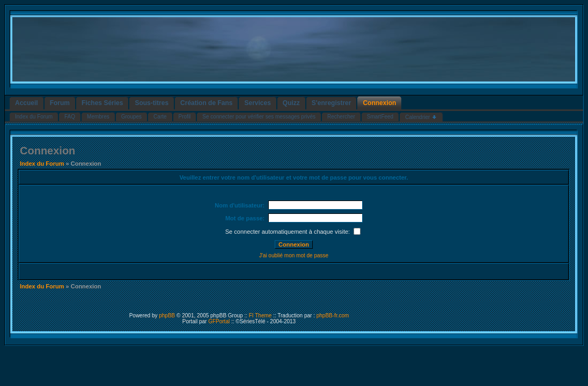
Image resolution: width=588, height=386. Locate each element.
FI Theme (260, 316)
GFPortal (219, 321)
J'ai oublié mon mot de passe (294, 255)
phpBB (167, 316)
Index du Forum (42, 164)
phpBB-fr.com (333, 316)
